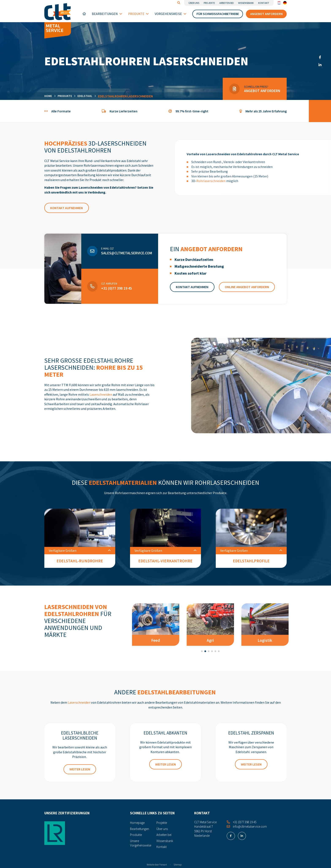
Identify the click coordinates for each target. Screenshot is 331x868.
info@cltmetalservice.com (247, 826)
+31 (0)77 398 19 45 (117, 301)
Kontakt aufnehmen (66, 208)
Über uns (194, 3)
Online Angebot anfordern (247, 300)
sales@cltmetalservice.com (127, 266)
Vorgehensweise (171, 14)
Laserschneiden (101, 394)
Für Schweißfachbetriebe (218, 14)
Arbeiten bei (227, 3)
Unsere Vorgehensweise (141, 843)
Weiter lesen (80, 769)
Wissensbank (246, 3)
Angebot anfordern (266, 14)
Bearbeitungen (107, 14)
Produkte (138, 14)
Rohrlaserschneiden (228, 181)
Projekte (209, 3)
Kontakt (264, 3)
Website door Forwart (157, 865)
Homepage (84, 14)
